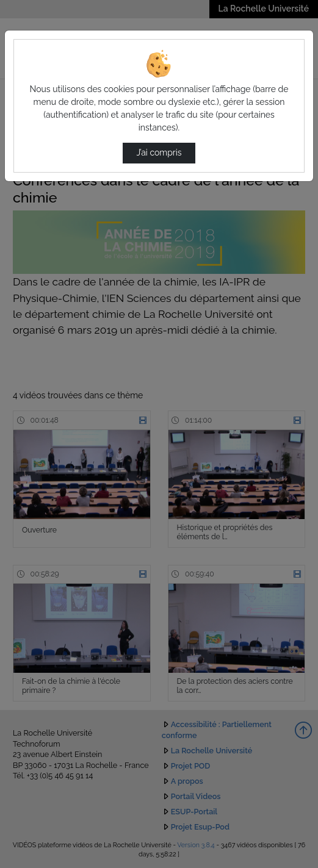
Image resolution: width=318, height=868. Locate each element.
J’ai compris (159, 152)
